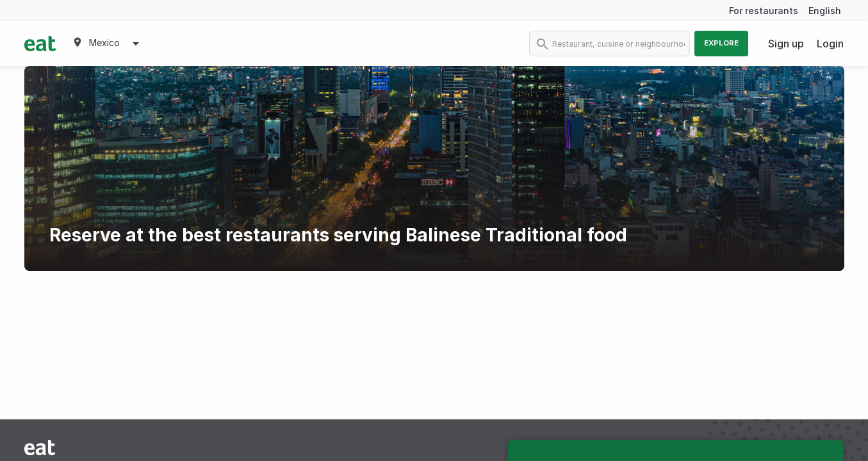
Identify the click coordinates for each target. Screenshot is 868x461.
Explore (721, 43)
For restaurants (764, 11)
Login (830, 44)
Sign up (786, 44)
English (825, 11)
